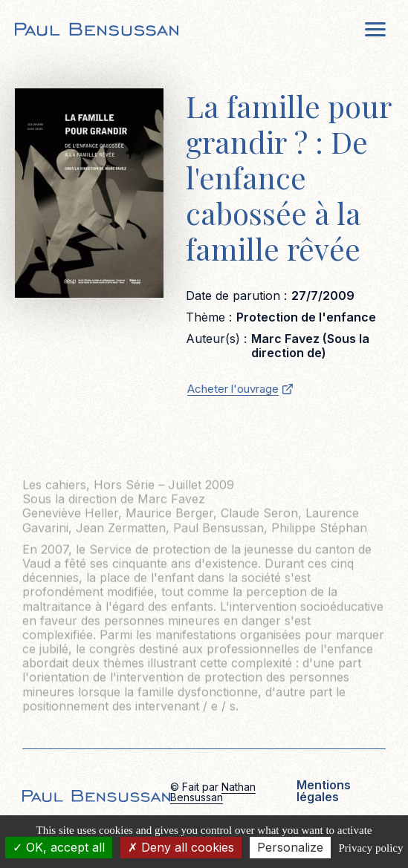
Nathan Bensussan (213, 792)
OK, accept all (59, 847)
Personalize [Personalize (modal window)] (290, 847)
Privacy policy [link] (370, 848)
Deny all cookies (181, 847)
